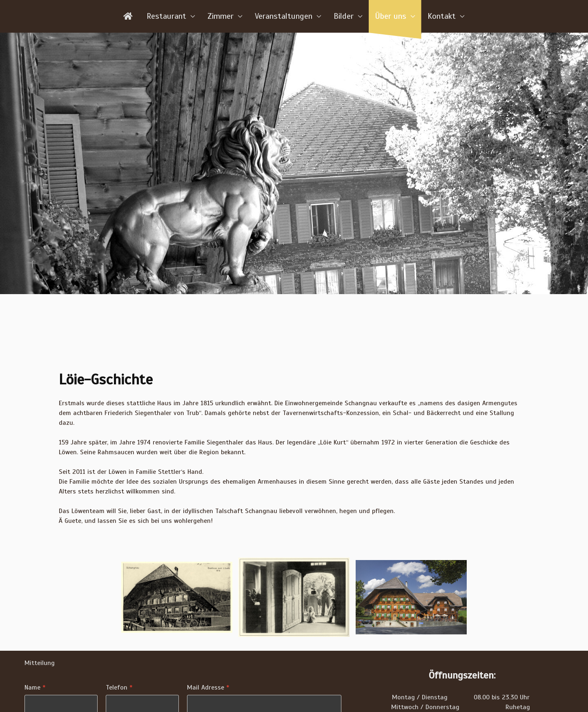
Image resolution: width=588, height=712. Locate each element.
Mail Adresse (208, 687)
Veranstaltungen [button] (288, 16)
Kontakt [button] (446, 16)
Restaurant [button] (171, 16)
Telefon (119, 687)
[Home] (129, 16)
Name (35, 687)
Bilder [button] (348, 16)
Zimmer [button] (225, 16)
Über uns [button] (395, 16)
